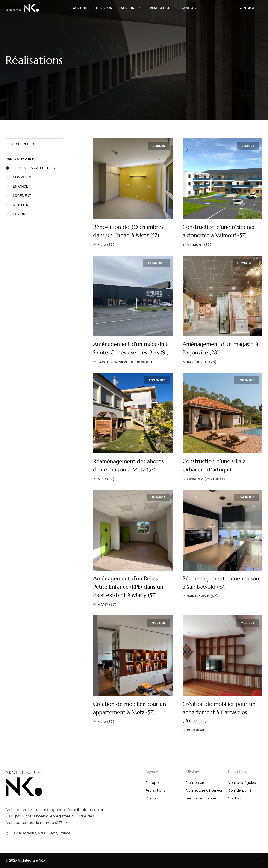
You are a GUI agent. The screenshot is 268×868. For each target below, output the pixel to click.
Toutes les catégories (30, 168)
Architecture (195, 783)
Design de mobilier (201, 798)
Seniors (16, 214)
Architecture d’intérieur (204, 790)
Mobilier (17, 205)
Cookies (235, 798)
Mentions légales (242, 783)
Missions (131, 8)
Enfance (17, 186)
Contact (190, 8)
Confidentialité (240, 790)
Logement (18, 196)
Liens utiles (237, 772)
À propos (104, 8)
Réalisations (161, 8)
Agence (152, 772)
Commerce (19, 177)
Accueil (80, 8)
